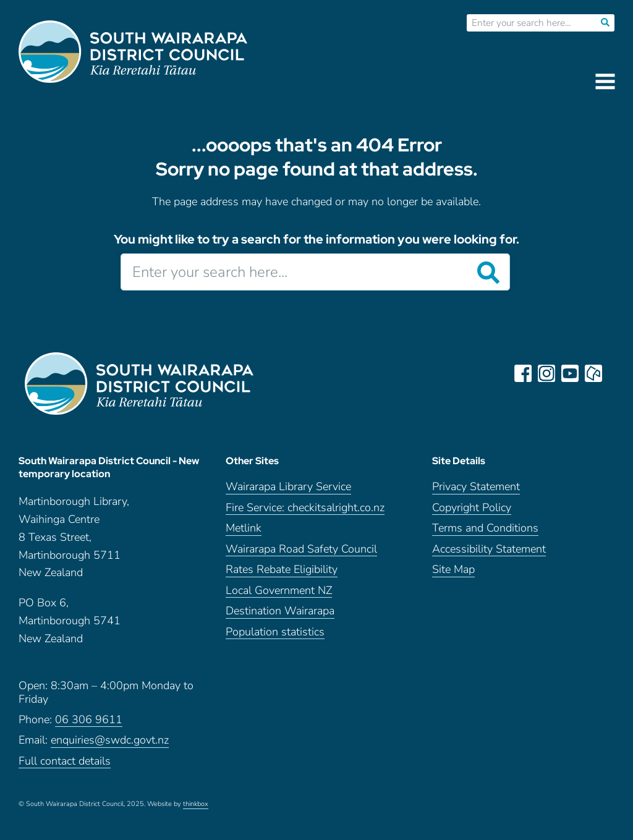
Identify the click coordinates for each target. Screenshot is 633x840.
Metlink (244, 528)
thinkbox (196, 804)
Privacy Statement (476, 487)
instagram (546, 373)
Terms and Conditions (485, 528)
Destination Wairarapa (280, 611)
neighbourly (593, 373)
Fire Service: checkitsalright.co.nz (305, 508)
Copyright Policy (472, 508)
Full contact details (65, 761)
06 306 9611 (89, 720)
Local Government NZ (279, 591)
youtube (570, 373)
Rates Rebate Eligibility (282, 570)
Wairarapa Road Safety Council (301, 549)
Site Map (453, 570)
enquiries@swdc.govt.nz (110, 740)
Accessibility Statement (489, 549)
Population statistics (275, 632)
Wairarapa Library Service (288, 487)
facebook (523, 373)
